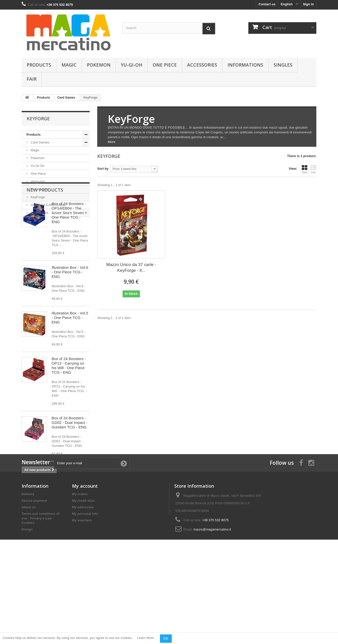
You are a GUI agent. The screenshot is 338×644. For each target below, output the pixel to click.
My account (85, 567)
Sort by (103, 169)
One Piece (165, 65)
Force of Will (39, 189)
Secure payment (34, 582)
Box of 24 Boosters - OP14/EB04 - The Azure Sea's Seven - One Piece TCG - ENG (69, 255)
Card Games (39, 142)
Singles (283, 65)
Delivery (28, 576)
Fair (32, 79)
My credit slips (83, 582)
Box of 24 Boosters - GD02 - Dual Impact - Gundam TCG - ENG (70, 465)
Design (27, 611)
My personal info (85, 595)
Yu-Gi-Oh (132, 65)
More (112, 142)
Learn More (146, 638)
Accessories (202, 65)
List (313, 169)
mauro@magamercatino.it (212, 611)
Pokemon (99, 65)
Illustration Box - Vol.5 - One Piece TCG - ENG (70, 360)
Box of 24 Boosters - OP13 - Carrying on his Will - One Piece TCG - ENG (69, 408)
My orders (80, 576)
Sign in (308, 4)
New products (45, 232)
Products (39, 65)
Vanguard (37, 181)
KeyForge (37, 197)
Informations (245, 65)
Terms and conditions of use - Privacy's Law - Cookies (41, 600)
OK (166, 638)
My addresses (83, 589)
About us (29, 589)
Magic (69, 65)
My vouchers (82, 602)
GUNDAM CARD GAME (48, 205)
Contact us (267, 4)
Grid (305, 169)
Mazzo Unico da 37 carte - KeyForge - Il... (131, 268)
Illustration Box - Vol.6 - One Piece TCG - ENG (70, 314)
